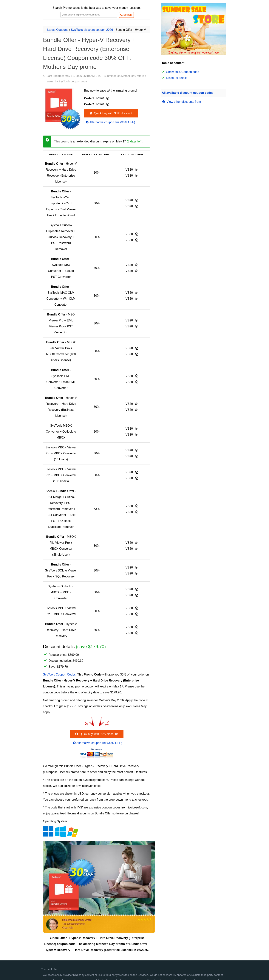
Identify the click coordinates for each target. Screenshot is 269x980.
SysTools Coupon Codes (59, 674)
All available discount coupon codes (188, 93)
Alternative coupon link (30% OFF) (110, 122)
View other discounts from (181, 102)
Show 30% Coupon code (183, 72)
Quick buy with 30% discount (110, 113)
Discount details (177, 78)
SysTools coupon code (73, 81)
